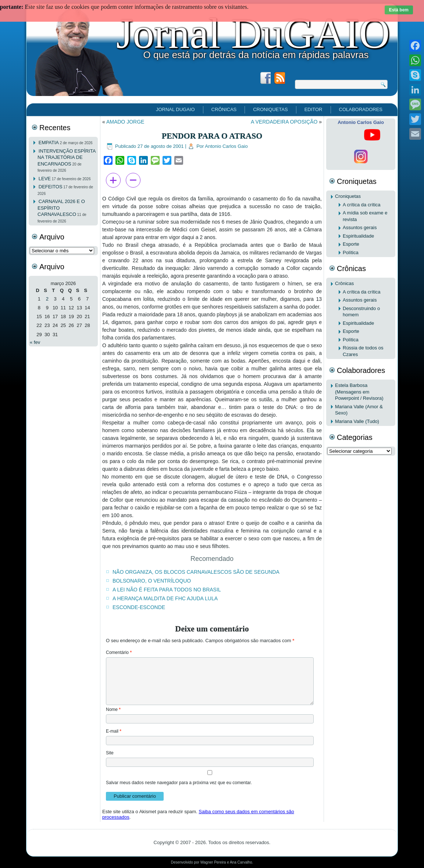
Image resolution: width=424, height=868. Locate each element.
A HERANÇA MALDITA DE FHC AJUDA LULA (165, 598)
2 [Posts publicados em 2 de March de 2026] (47, 299)
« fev (35, 342)
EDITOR (313, 109)
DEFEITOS (51, 187)
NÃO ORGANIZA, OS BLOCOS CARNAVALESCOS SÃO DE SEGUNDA (196, 572)
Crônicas (224, 109)
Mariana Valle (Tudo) (357, 421)
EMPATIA (49, 143)
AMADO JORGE (125, 122)
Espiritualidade (358, 236)
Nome (113, 709)
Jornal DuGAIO (253, 33)
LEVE (45, 179)
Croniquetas (270, 109)
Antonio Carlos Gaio (226, 146)
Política (351, 252)
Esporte (351, 244)
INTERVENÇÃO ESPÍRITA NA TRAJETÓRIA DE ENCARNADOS (67, 157)
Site (110, 753)
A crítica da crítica (362, 205)
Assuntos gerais (360, 227)
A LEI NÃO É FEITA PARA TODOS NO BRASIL (167, 590)
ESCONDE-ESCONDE (139, 607)
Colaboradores (361, 109)
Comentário (119, 652)
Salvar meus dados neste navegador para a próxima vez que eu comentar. (179, 783)
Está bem (399, 10)
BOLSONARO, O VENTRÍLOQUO (152, 581)
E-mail (114, 731)
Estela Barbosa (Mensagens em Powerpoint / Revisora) (359, 392)
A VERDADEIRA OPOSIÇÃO (284, 122)
